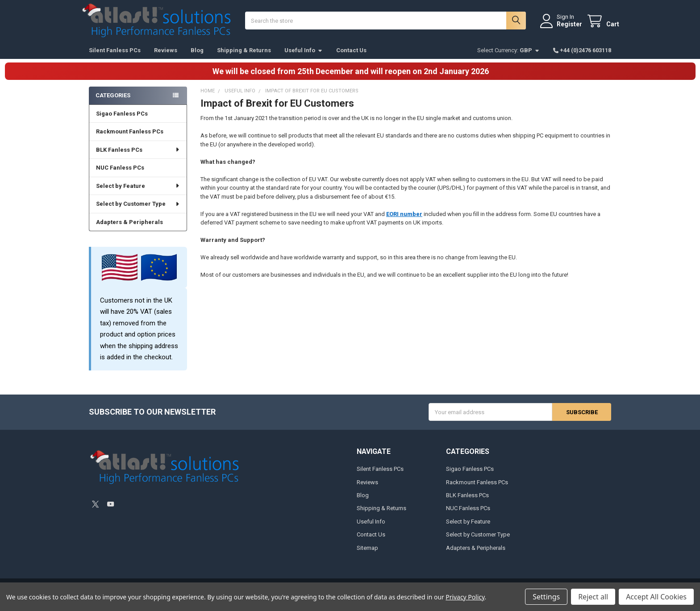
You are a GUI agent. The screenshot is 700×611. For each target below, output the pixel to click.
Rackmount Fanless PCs (130, 139)
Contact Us (351, 58)
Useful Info (304, 58)
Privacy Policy (465, 597)
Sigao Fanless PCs (122, 122)
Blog (197, 58)
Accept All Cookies (656, 597)
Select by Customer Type (138, 212)
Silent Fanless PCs (115, 58)
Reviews (166, 58)
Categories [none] (113, 103)
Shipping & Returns (244, 58)
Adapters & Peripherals (129, 230)
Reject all (593, 597)
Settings (546, 597)
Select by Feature (138, 194)
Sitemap (367, 556)
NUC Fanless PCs (120, 176)
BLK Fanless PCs (138, 158)
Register (561, 28)
